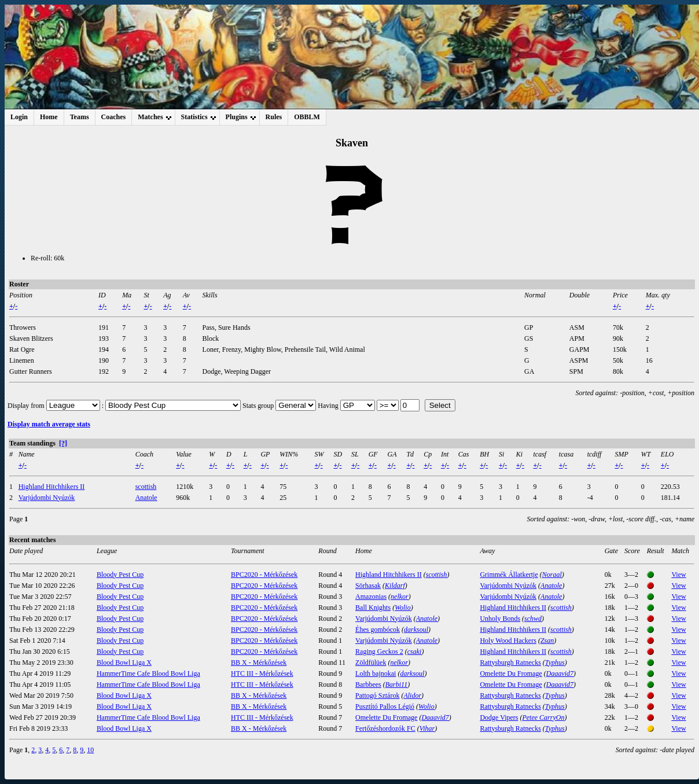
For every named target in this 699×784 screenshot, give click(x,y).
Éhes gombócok (378, 630)
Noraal (552, 575)
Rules (274, 117)
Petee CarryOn (543, 717)
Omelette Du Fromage (511, 673)
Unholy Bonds (500, 619)
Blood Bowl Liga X (124, 662)
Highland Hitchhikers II (52, 487)
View (678, 575)
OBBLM (307, 117)
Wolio (403, 608)
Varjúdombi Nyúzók (47, 498)
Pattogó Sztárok (377, 695)
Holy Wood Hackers (508, 641)
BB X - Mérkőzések (259, 662)
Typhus (555, 662)
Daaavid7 (560, 673)
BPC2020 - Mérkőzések (264, 575)
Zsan (547, 641)
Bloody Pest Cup (120, 575)
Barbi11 (396, 684)
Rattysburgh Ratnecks (510, 662)
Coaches (114, 117)
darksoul (416, 630)
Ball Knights (373, 608)
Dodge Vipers (499, 717)
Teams (80, 117)
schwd (533, 619)
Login (19, 117)
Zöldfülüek (371, 662)
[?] (63, 443)
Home (49, 117)
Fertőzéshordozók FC (385, 728)
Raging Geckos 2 (379, 652)
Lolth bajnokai (376, 673)
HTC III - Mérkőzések (262, 673)
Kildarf (395, 586)
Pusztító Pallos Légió (385, 706)
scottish (146, 487)
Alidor (412, 695)
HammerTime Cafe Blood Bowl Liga (148, 673)
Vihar (427, 728)
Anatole (146, 498)
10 (90, 750)
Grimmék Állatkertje (509, 575)
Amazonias (371, 597)
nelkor (400, 597)
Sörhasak (368, 586)
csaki (415, 652)
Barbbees (368, 684)
